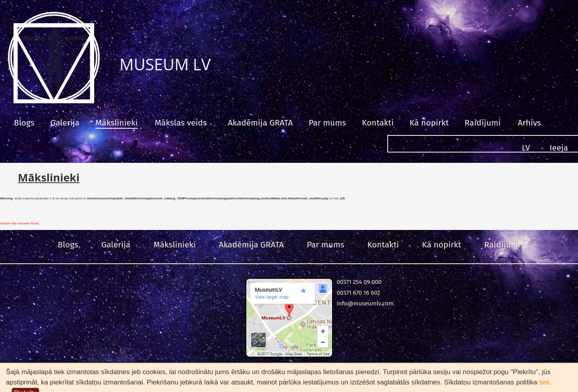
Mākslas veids (181, 123)
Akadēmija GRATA (260, 123)
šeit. (545, 382)
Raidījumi (482, 123)
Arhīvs (529, 123)
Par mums (327, 123)
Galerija (65, 123)
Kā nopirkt (429, 123)
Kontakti (378, 123)
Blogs (24, 123)
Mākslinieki (117, 123)
